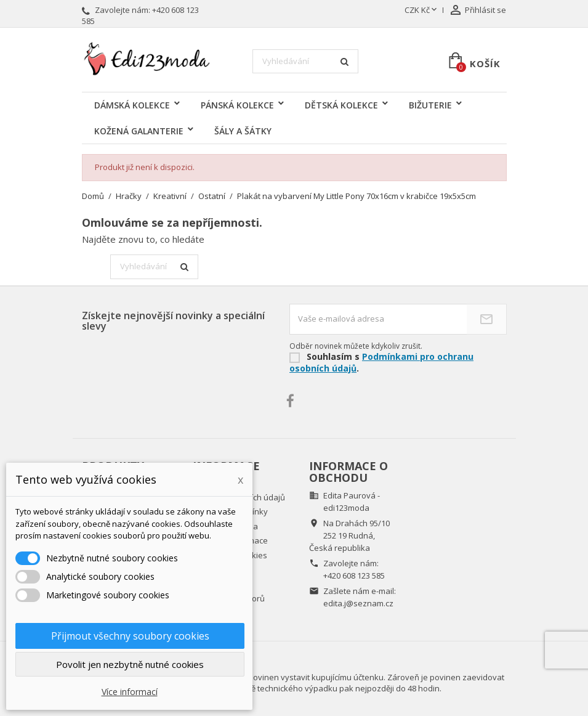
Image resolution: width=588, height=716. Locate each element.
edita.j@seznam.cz (358, 603)
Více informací (130, 692)
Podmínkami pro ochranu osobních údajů (381, 362)
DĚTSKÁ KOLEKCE (341, 105)
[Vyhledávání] (305, 62)
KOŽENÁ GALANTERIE (139, 131)
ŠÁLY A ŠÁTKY (243, 131)
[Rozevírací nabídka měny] (422, 10)
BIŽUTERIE (430, 105)
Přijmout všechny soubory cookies (130, 636)
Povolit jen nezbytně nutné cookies (130, 664)
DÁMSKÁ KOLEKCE (132, 105)
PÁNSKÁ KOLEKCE (237, 105)
